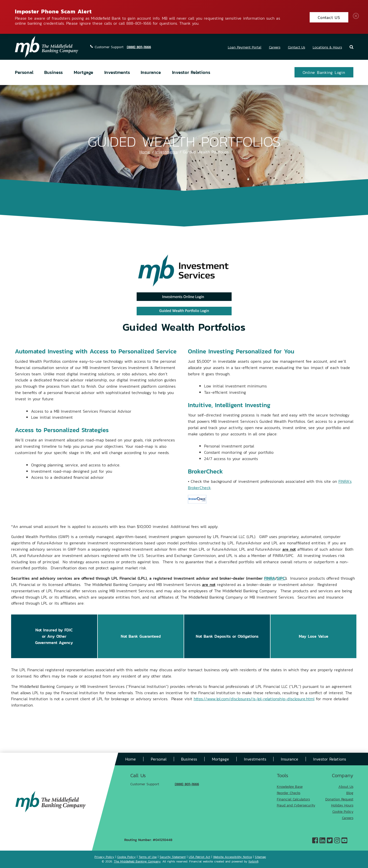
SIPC (281, 578)
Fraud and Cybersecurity (296, 805)
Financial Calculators (293, 799)
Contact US (329, 17)
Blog (350, 793)
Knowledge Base (290, 786)
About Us (346, 786)
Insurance (151, 72)
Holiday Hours (342, 805)
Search (351, 47)
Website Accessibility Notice (232, 857)
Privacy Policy (104, 857)
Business (53, 72)
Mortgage (83, 72)
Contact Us (297, 47)
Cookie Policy (343, 811)
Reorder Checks (289, 793)
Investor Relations (191, 72)
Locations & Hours (327, 47)
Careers (275, 47)
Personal (24, 72)
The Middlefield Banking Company (137, 861)
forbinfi (253, 861)
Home (145, 152)
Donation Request (339, 799)
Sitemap (260, 857)
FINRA (270, 578)
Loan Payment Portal (245, 47)
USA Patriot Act (199, 857)
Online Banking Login (324, 72)
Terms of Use (148, 857)
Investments (117, 72)
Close (357, 17)
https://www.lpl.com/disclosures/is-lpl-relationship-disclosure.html (254, 699)
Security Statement (173, 857)
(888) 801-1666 (139, 47)
